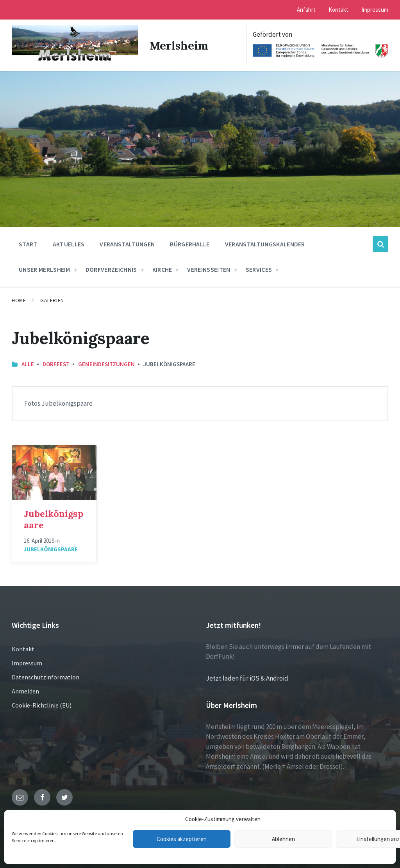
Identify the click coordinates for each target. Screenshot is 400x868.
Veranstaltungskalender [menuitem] (265, 244)
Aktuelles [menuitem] (69, 244)
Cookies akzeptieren (182, 839)
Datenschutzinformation (46, 677)
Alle (28, 364)
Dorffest (56, 364)
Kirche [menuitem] (162, 269)
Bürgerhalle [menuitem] (190, 244)
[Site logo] (74, 61)
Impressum (27, 663)
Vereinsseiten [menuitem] (209, 269)
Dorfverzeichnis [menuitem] (111, 269)
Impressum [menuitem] (375, 10)
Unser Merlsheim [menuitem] (45, 269)
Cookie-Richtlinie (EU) (42, 705)
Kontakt (23, 649)
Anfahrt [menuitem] (306, 10)
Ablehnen (283, 839)
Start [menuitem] (28, 244)
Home (19, 300)
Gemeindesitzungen (106, 364)
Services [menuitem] (259, 269)
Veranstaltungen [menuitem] (127, 244)
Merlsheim (179, 45)
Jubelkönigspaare (54, 519)
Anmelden (25, 691)
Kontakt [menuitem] (338, 10)
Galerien (52, 300)
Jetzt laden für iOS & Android (247, 678)
